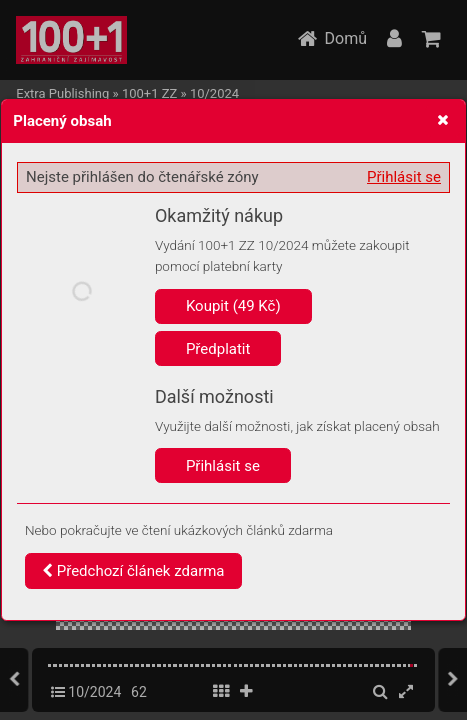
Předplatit (218, 349)
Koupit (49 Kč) (233, 306)
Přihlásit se (404, 177)
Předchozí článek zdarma (133, 571)
